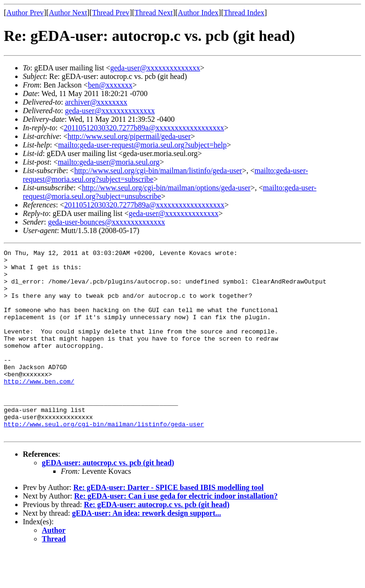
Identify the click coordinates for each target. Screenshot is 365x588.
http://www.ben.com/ (39, 408)
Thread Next (154, 13)
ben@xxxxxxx (110, 85)
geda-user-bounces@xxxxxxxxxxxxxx (106, 222)
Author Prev (25, 13)
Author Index (198, 13)
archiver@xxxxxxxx (96, 102)
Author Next (68, 13)
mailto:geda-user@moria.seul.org (108, 162)
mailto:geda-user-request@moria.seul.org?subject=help (142, 145)
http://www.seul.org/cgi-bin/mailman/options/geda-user (166, 188)
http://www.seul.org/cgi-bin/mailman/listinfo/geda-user (158, 171)
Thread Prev (111, 13)
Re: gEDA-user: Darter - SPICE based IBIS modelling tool (168, 524)
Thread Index (244, 13)
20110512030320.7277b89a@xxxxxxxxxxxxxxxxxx (144, 128)
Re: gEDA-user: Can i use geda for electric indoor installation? (176, 533)
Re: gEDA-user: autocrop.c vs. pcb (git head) (156, 542)
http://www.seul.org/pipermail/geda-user (129, 136)
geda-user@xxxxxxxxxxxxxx (155, 68)
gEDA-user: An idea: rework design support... (147, 550)
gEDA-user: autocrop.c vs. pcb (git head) (108, 500)
